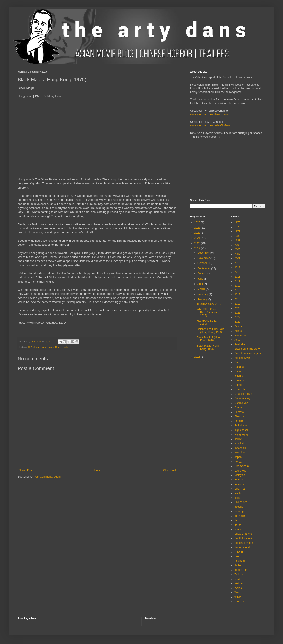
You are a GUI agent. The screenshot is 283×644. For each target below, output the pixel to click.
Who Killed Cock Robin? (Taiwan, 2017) (208, 312)
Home (98, 470)
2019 (198, 248)
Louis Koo (240, 471)
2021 (198, 238)
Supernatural (242, 547)
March (202, 289)
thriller (238, 565)
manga (239, 480)
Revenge (240, 511)
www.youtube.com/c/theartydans (209, 114)
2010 (238, 263)
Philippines (241, 502)
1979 (238, 231)
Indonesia (240, 448)
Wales (238, 588)
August (202, 274)
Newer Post (26, 470)
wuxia (238, 597)
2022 (198, 233)
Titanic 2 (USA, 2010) (209, 304)
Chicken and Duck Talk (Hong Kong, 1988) (210, 331)
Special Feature (244, 543)
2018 (238, 299)
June (201, 279)
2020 (198, 243)
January (203, 299)
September (204, 268)
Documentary (242, 398)
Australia (240, 344)
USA (237, 579)
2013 (238, 277)
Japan (238, 457)
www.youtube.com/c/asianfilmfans (210, 125)
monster (239, 484)
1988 (238, 241)
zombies (240, 602)
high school (241, 430)
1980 (238, 236)
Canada (239, 367)
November (204, 258)
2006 (238, 249)
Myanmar (240, 489)
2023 (198, 228)
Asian (238, 340)
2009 (238, 258)
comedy (239, 380)
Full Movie (241, 426)
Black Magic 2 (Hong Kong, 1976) (209, 339)
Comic (238, 385)
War (237, 592)
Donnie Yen (241, 403)
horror (51, 347)
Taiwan (239, 552)
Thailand (240, 561)
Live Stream (242, 466)
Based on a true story (247, 349)
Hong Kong (40, 347)
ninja (237, 498)
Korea (238, 462)
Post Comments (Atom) (48, 477)
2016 (198, 357)
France (239, 421)
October (203, 263)
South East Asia (244, 538)
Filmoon (239, 416)
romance (240, 516)
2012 (238, 272)
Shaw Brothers (63, 347)
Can (237, 362)
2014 (238, 281)
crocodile (240, 389)
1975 (31, 347)
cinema (239, 376)
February (203, 294)
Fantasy (239, 412)
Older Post (169, 470)
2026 (198, 222)
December (204, 253)
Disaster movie (243, 394)
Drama (239, 407)
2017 (238, 295)
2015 (238, 286)
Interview (240, 453)
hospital (239, 443)
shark (238, 529)
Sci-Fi (238, 525)
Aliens (238, 331)
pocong (239, 507)
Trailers (239, 575)
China (238, 371)
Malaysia (240, 475)
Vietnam (239, 583)
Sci (236, 520)
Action (238, 326)
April (200, 284)
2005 (238, 245)
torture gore (241, 570)
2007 (238, 254)
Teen (237, 556)
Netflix (238, 493)
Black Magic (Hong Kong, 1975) (208, 347)
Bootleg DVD (242, 358)
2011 (238, 268)
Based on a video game (249, 353)
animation (240, 335)
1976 (238, 227)
